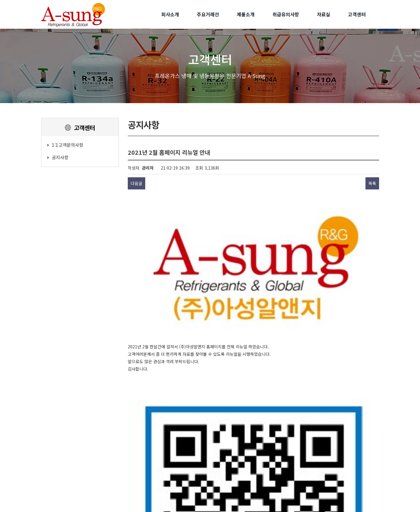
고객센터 (357, 14)
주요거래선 (208, 14)
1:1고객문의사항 (65, 145)
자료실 (324, 14)
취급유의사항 (286, 14)
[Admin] (260, 497)
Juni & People (226, 502)
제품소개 (246, 14)
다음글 (136, 183)
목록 (372, 183)
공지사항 (58, 157)
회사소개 (170, 14)
